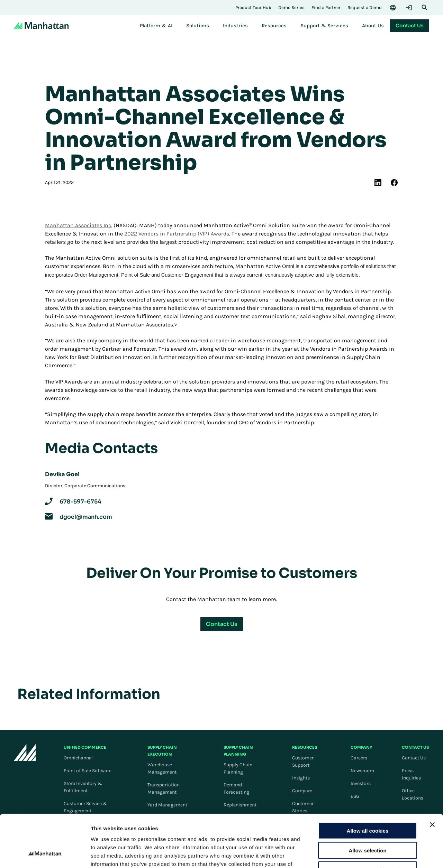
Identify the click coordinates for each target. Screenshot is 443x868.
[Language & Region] (393, 8)
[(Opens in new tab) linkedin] (378, 183)
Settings (358, 854)
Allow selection (367, 805)
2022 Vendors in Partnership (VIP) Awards (177, 234)
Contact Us (414, 758)
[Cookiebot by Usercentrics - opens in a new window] (45, 855)
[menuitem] (156, 26)
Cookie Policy (168, 826)
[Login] (409, 8)
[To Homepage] (25, 754)
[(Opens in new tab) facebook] (394, 183)
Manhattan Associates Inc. (79, 225)
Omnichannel (78, 758)
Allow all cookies (368, 785)
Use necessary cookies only (368, 824)
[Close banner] (432, 779)
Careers (359, 758)
